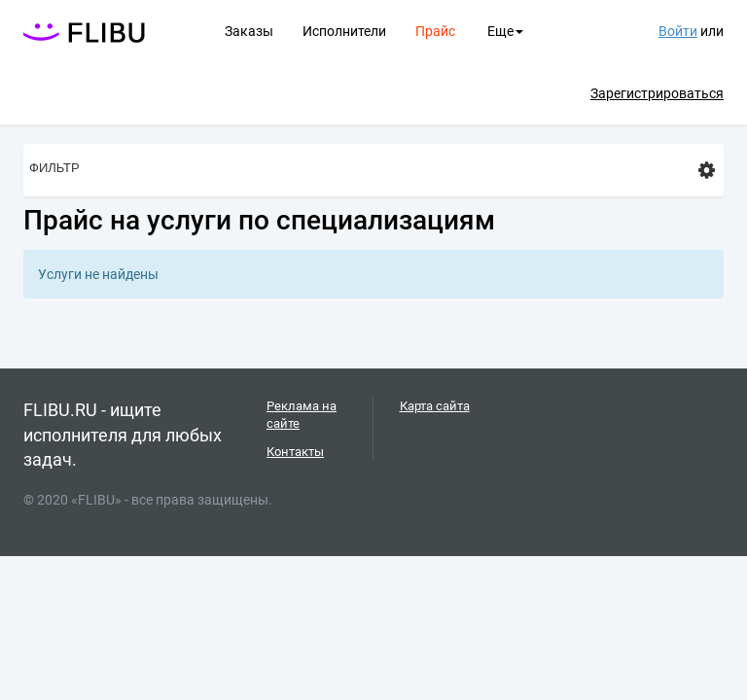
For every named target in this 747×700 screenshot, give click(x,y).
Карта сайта (435, 406)
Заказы (249, 31)
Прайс (435, 31)
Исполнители (344, 31)
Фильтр (372, 170)
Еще (505, 31)
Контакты (295, 452)
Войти (678, 31)
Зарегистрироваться (657, 93)
